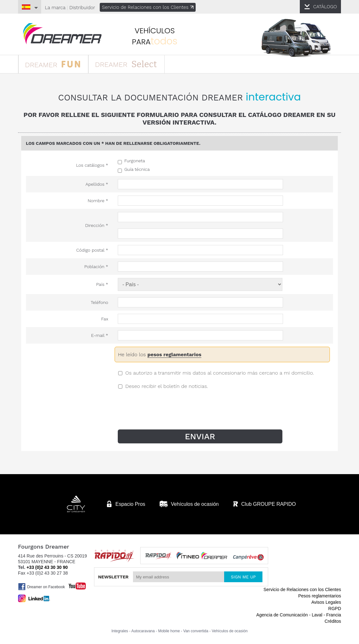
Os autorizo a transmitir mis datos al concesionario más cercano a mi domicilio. (220, 373)
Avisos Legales (326, 602)
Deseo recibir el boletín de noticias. (167, 386)
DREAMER (53, 64)
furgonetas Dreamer (62, 34)
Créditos (333, 621)
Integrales (120, 631)
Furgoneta (135, 161)
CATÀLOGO (325, 7)
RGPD (335, 609)
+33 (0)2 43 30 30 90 (47, 567)
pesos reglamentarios (174, 354)
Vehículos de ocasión (230, 631)
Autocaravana (143, 631)
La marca (55, 8)
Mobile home (169, 631)
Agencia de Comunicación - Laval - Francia (299, 615)
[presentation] (167, 414)
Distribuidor (82, 8)
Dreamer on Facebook (41, 587)
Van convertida (196, 631)
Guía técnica (137, 169)
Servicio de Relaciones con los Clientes (148, 7)
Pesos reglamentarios (320, 596)
